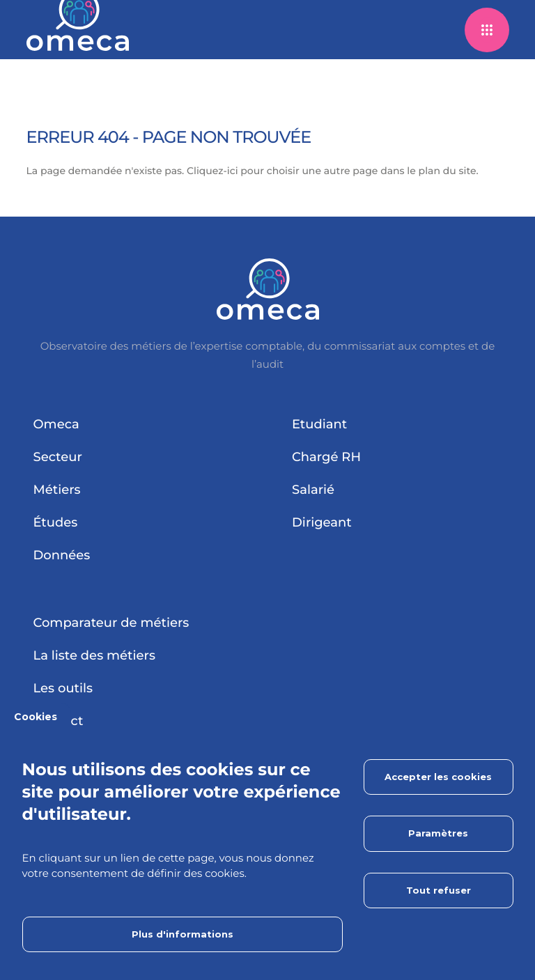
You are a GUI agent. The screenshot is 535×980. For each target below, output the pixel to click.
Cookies (36, 717)
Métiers (57, 490)
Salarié (313, 490)
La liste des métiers (94, 655)
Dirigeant (322, 522)
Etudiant (319, 424)
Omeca (56, 424)
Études (56, 522)
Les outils (63, 688)
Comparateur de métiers (111, 623)
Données (62, 555)
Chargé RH (326, 457)
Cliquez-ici (212, 171)
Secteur (58, 457)
